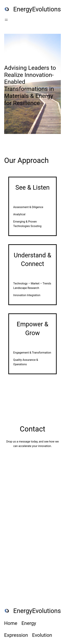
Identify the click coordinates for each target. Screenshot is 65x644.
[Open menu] (6, 20)
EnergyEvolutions (37, 9)
